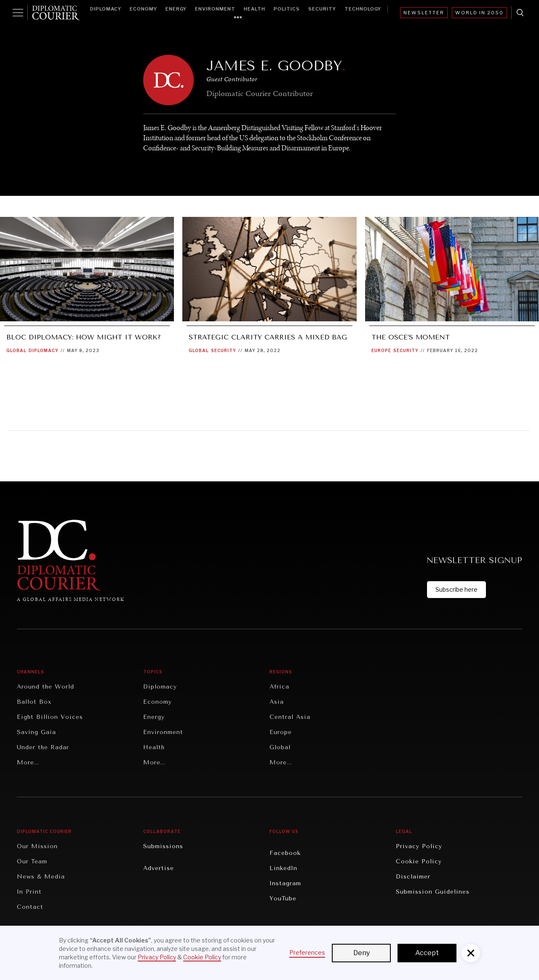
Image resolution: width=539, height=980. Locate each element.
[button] (471, 953)
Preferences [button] (307, 952)
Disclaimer (413, 877)
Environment (215, 9)
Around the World (45, 687)
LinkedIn (283, 868)
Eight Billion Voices (50, 717)
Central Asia (290, 717)
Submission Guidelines (433, 892)
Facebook (285, 853)
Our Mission (37, 846)
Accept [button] (427, 953)
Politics (287, 9)
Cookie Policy (419, 861)
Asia (277, 702)
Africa (279, 687)
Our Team (32, 861)
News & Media (41, 877)
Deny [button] (362, 953)
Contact (30, 907)
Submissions (163, 846)
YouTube (283, 899)
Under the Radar (43, 747)
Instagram (285, 883)
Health (255, 9)
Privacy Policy (419, 846)
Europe (381, 350)
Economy (143, 9)
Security (322, 9)
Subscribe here (456, 589)
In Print (29, 892)
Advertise (159, 868)
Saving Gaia (36, 732)
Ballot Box (34, 702)
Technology (363, 9)
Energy (176, 9)
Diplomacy (106, 9)
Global (16, 350)
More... (28, 762)
